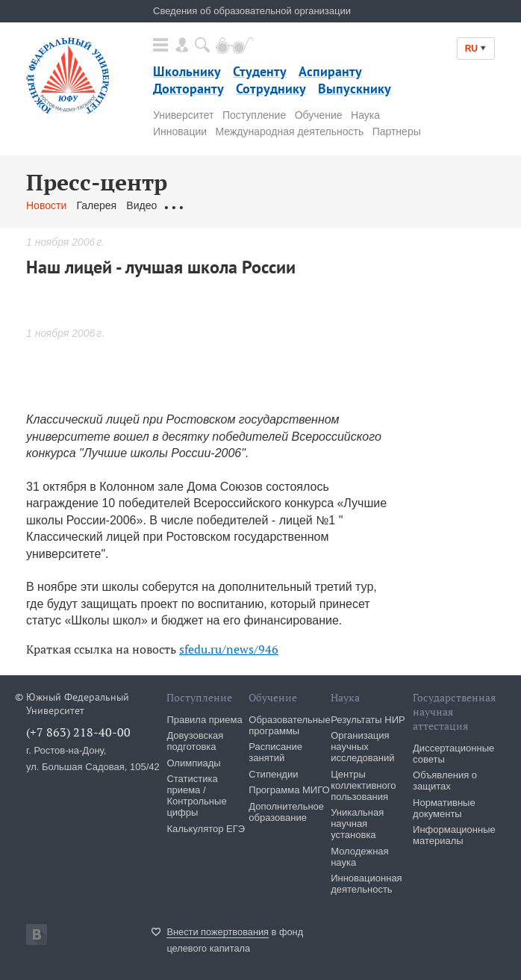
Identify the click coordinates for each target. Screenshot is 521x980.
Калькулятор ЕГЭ (206, 829)
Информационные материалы (454, 835)
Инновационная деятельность (366, 884)
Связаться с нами (320, 205)
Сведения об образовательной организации (252, 11)
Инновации (180, 131)
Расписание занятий (275, 752)
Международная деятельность (289, 131)
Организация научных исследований (362, 747)
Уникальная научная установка (357, 824)
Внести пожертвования (218, 932)
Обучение (319, 115)
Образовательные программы (289, 725)
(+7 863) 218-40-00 (78, 732)
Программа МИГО (289, 790)
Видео (141, 205)
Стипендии (273, 774)
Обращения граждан (216, 205)
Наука (365, 115)
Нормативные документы (444, 808)
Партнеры (397, 131)
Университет (183, 115)
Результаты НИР (368, 720)
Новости (46, 205)
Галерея (96, 205)
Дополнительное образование (286, 812)
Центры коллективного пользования (363, 785)
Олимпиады (193, 763)
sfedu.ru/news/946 (229, 649)
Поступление (254, 115)
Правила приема (204, 720)
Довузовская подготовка (195, 741)
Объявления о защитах (445, 781)
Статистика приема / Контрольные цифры (196, 796)
